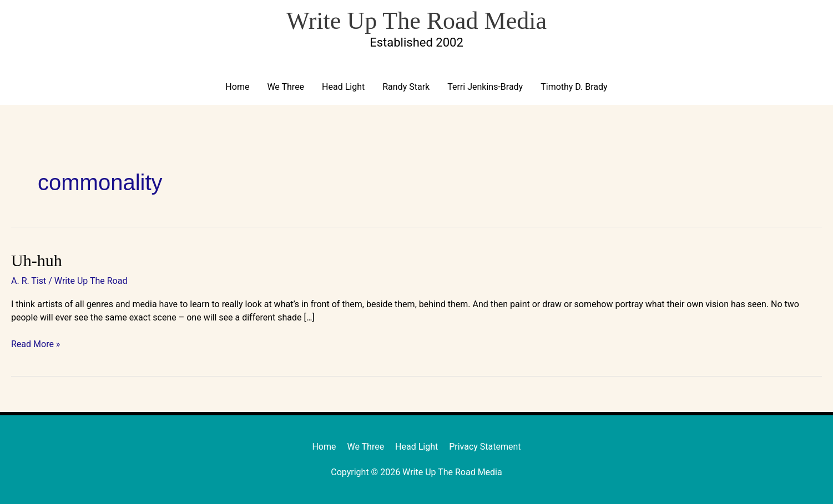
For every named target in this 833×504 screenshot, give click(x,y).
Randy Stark (406, 87)
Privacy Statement (485, 447)
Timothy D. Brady (574, 87)
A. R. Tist (29, 281)
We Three (286, 87)
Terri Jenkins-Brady (485, 87)
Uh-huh (37, 260)
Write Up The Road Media (416, 21)
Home (237, 87)
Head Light (343, 87)
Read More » (36, 343)
